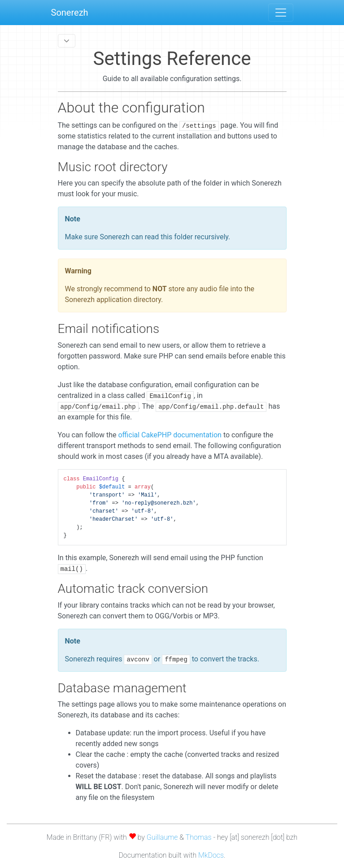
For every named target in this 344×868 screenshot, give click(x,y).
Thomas (199, 837)
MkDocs (211, 855)
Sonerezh (70, 13)
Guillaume (162, 837)
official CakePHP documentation (170, 435)
